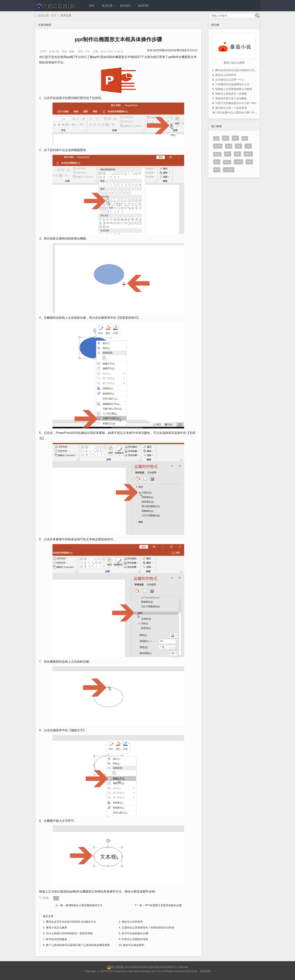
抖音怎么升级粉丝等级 (135, 939)
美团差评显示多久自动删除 (231, 98)
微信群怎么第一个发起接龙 (231, 108)
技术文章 (109, 6)
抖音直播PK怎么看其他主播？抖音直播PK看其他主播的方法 (252, 113)
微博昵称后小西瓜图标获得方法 (84, 905)
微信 (164, 50)
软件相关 (125, 6)
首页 (92, 6)
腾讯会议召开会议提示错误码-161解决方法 (71, 922)
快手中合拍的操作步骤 (135, 933)
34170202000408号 (136, 967)
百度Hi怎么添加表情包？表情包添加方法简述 (148, 928)
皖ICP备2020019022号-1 (163, 967)
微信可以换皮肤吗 (134, 945)
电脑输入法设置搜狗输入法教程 (234, 89)
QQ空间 (157, 50)
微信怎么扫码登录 (132, 922)
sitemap (183, 967)
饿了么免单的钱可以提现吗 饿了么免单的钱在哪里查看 (78, 945)
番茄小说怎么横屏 (56, 928)
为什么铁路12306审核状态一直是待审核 (69, 933)
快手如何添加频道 (56, 939)
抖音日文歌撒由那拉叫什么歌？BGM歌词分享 (242, 103)
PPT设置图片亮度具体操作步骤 (163, 905)
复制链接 (192, 50)
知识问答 (143, 6)
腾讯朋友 (182, 50)
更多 (150, 50)
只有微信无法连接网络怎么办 (232, 84)
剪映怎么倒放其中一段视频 (231, 94)
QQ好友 (172, 50)
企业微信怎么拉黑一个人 (230, 80)
